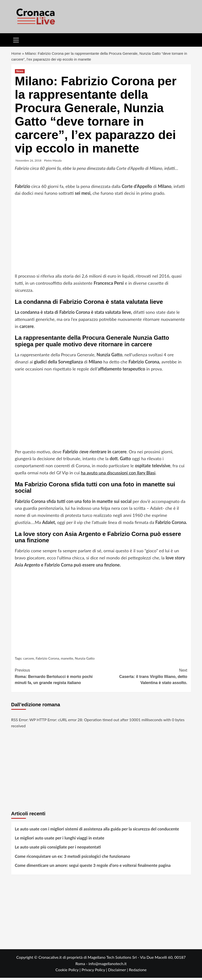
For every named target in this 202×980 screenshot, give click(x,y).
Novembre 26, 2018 (29, 163)
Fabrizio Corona (47, 660)
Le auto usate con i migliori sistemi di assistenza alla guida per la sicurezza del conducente (97, 831)
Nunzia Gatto (85, 660)
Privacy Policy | (95, 972)
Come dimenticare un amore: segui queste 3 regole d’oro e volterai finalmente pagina (93, 867)
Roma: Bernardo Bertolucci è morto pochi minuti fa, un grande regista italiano (58, 678)
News (20, 73)
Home (17, 55)
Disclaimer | (118, 972)
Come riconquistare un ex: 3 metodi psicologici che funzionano (73, 858)
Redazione (138, 972)
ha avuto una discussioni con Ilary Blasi (118, 475)
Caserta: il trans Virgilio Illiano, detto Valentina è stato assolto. (144, 678)
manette (67, 660)
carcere (29, 660)
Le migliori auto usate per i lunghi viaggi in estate (60, 840)
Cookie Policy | (69, 972)
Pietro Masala (53, 163)
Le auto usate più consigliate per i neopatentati (58, 849)
